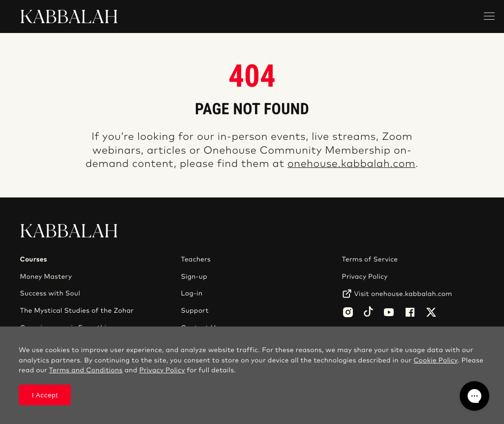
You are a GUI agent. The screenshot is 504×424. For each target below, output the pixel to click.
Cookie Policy (435, 360)
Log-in (192, 294)
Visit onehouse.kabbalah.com (403, 294)
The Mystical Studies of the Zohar (77, 311)
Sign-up (194, 277)
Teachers (196, 260)
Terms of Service (370, 260)
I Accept (45, 395)
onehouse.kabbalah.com (351, 164)
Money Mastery (46, 277)
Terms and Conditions (86, 370)
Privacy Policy (365, 277)
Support (195, 311)
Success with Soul (50, 294)
